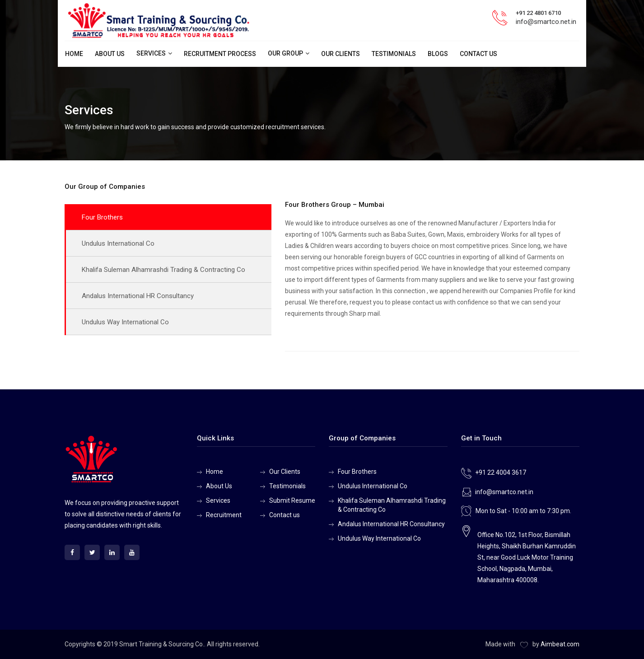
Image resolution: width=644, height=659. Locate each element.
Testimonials (394, 54)
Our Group (285, 53)
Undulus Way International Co (125, 322)
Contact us (478, 54)
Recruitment (224, 515)
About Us (110, 54)
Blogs (438, 54)
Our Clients (341, 54)
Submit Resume (292, 500)
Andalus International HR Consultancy (138, 296)
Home (74, 54)
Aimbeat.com (560, 644)
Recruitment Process (220, 54)
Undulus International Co (118, 243)
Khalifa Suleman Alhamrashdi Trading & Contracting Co (163, 270)
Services (151, 53)
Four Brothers (102, 217)
